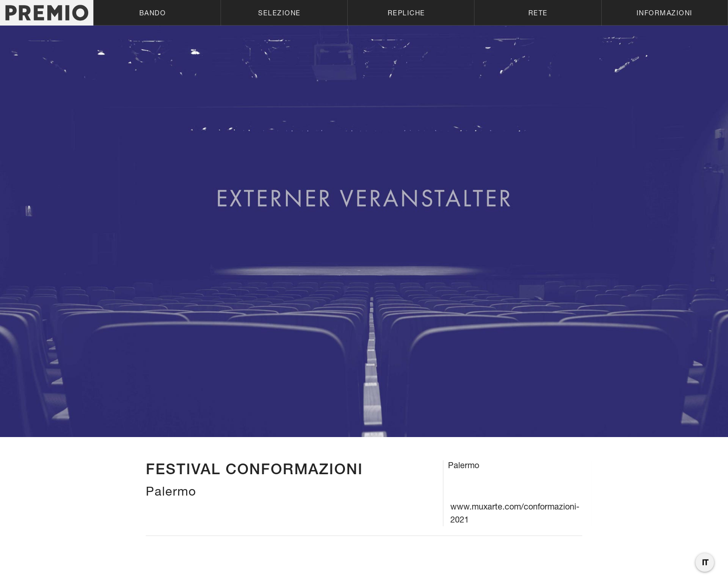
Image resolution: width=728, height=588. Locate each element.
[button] (157, 13)
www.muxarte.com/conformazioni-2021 (515, 513)
